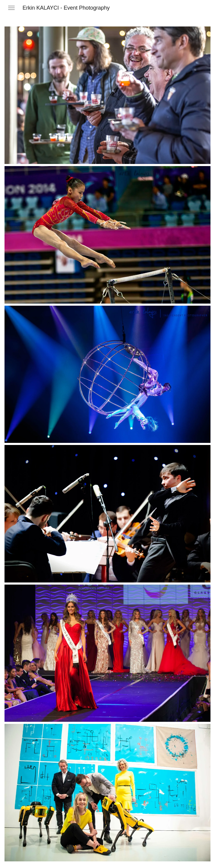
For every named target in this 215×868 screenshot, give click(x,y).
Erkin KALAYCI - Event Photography (66, 8)
